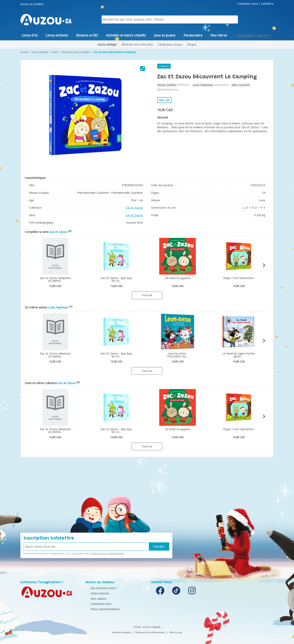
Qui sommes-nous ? (100, 588)
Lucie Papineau (203, 85)
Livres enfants (40, 52)
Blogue (192, 44)
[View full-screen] (143, 69)
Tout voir (147, 295)
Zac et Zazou (134, 208)
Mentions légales (121, 632)
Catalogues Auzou (170, 44)
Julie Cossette (241, 85)
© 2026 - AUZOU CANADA (147, 627)
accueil (24, 52)
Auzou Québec (167, 85)
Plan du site (176, 632)
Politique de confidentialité (107, 553)
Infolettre (267, 4)
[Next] (264, 265)
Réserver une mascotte (137, 44)
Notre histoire (96, 593)
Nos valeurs (95, 599)
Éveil (55, 52)
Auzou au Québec (32, 4)
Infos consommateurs (101, 609)
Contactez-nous (248, 4)
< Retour (164, 66)
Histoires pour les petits (76, 52)
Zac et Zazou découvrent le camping (115, 52)
